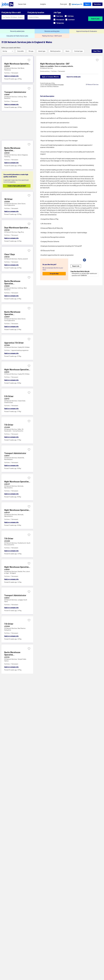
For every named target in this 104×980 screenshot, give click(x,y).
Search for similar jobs (74, 77)
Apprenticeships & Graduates (87, 31)
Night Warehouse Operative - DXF (55, 64)
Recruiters (97, 4)
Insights (43, 4)
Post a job (63, 4)
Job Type (57, 12)
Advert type (42, 51)
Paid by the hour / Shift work (52, 36)
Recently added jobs (17, 31)
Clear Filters (97, 51)
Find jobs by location (36, 12)
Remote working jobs (52, 31)
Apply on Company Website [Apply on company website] (50, 77)
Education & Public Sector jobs (17, 36)
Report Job (76, 266)
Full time (69, 16)
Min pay (31, 51)
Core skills (20, 51)
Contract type (78, 51)
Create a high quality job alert (17, 186)
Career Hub (22, 4)
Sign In (87, 4)
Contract (70, 19)
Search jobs (95, 19)
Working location (55, 51)
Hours (67, 51)
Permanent (59, 19)
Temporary (59, 23)
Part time (58, 16)
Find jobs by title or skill (11, 12)
